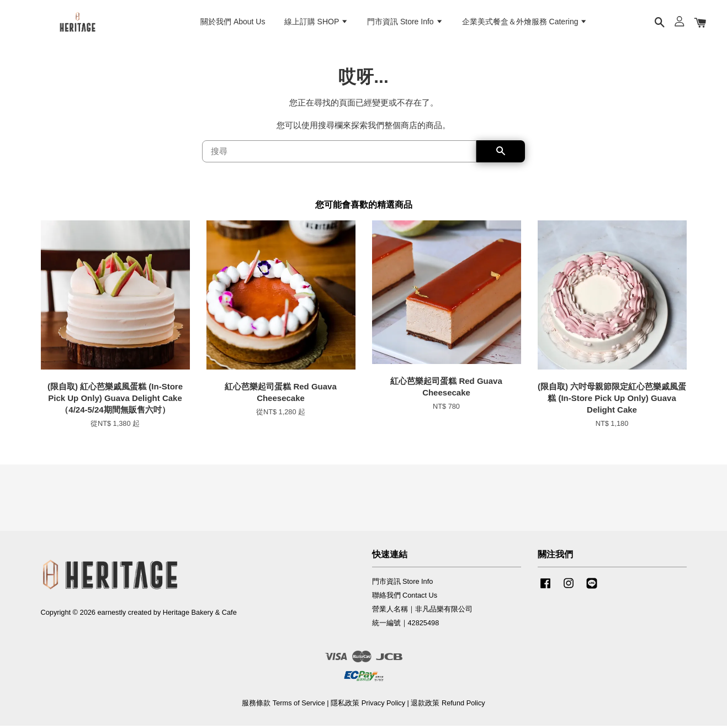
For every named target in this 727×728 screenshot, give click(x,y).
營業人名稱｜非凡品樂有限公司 (422, 611)
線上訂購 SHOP (316, 23)
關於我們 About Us (233, 23)
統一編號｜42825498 (406, 625)
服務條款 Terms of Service (283, 705)
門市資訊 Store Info (405, 23)
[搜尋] (339, 154)
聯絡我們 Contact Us (405, 597)
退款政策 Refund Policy (448, 705)
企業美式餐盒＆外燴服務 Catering (525, 23)
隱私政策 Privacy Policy (368, 705)
